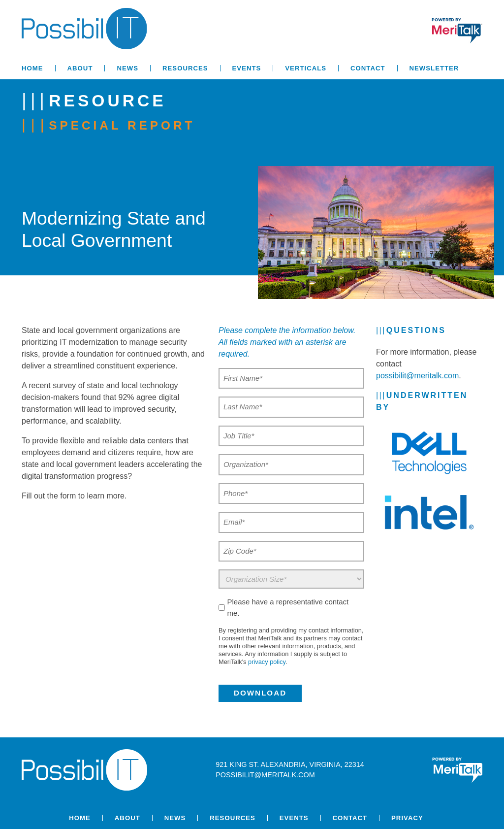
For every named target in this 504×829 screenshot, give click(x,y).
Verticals (306, 68)
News (127, 68)
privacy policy (267, 662)
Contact (368, 68)
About (80, 68)
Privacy (407, 818)
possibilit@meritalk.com (417, 376)
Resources (185, 68)
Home (32, 68)
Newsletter (434, 68)
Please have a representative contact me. (288, 607)
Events (247, 68)
